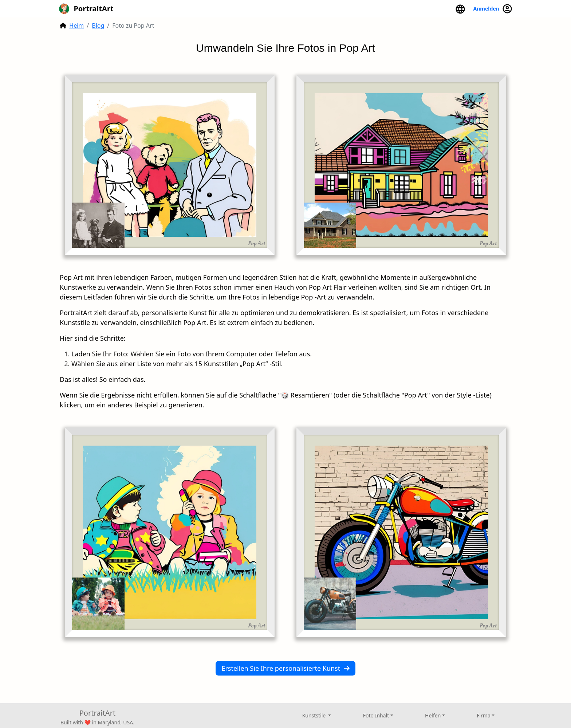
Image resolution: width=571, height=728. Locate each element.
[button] (460, 9)
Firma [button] (484, 715)
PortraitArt (97, 713)
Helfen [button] (433, 715)
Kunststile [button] (315, 715)
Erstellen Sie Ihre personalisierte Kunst (285, 668)
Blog (98, 26)
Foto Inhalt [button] (376, 715)
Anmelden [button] (493, 9)
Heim (76, 26)
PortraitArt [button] (86, 9)
